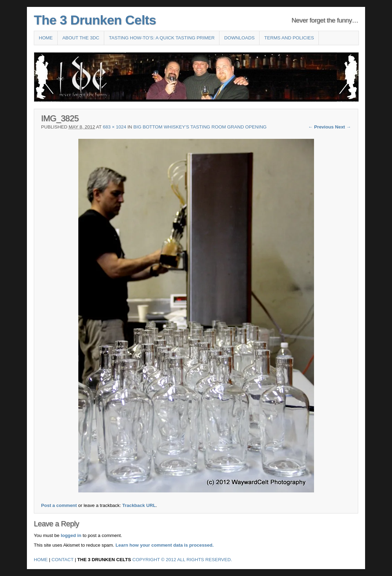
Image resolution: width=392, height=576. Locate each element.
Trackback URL (139, 505)
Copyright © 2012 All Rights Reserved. (182, 560)
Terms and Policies (289, 38)
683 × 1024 (115, 127)
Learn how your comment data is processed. (165, 545)
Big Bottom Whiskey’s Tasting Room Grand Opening (200, 127)
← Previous (321, 127)
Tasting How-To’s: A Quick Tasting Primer (162, 38)
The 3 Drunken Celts (95, 20)
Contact (62, 560)
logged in (71, 535)
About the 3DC (81, 38)
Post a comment (59, 505)
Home (46, 38)
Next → (343, 127)
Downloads (239, 38)
